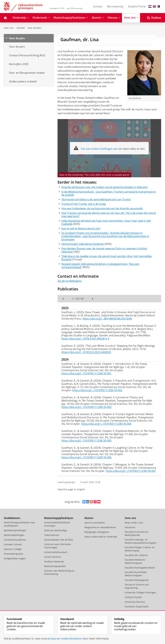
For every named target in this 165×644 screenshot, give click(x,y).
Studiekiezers (12, 518)
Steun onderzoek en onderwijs (101, 537)
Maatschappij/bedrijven (59, 518)
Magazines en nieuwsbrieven (100, 527)
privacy (52, 639)
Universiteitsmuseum (56, 552)
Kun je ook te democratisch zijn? (81, 228)
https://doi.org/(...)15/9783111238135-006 (86, 457)
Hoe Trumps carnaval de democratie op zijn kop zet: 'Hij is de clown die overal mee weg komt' (109, 215)
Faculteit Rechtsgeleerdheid (140, 568)
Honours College (13, 549)
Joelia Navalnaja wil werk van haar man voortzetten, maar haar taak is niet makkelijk (106, 222)
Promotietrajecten (14, 554)
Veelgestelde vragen (15, 558)
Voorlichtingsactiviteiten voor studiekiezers (19, 524)
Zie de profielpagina (70, 281)
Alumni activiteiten (95, 523)
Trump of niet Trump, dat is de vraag (84, 204)
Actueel (21, 28)
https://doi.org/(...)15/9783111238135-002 (97, 390)
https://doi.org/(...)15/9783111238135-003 (86, 407)
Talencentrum (52, 535)
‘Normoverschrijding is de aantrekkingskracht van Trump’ (96, 199)
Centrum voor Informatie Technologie (58, 546)
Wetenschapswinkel (55, 566)
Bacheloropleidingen (15, 530)
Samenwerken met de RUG (59, 540)
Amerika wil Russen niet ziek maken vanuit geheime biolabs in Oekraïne (104, 187)
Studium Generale (54, 561)
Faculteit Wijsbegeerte (137, 580)
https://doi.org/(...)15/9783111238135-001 (86, 373)
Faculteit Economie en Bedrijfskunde (137, 533)
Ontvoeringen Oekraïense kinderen (83, 244)
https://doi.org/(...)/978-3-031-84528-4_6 (85, 339)
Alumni (89, 518)
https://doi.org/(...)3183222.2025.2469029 (86, 352)
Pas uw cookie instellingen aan (99, 149)
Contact (98, 6)
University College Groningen (140, 592)
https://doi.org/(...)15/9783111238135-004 (106, 424)
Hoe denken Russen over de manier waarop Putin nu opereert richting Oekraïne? (104, 250)
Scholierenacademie (15, 540)
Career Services (53, 557)
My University (115, 6)
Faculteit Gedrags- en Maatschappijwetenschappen (141, 541)
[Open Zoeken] (154, 18)
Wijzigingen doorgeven (97, 532)
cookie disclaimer (71, 639)
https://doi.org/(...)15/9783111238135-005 (86, 441)
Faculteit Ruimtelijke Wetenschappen (136, 574)
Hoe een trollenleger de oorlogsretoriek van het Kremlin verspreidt (102, 208)
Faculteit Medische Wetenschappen (135, 561)
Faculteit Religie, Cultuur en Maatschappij (140, 549)
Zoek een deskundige (56, 530)
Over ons (9, 28)
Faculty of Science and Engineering (137, 586)
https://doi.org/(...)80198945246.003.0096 (107, 319)
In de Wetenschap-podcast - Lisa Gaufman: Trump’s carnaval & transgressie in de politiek (109, 193)
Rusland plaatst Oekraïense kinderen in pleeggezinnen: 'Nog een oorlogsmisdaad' (100, 266)
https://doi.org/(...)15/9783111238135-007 (131, 471)
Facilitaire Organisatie (137, 606)
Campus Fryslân (133, 597)
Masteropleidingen (14, 535)
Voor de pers (35, 28)
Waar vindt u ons (134, 523)
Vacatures (130, 527)
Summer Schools (13, 544)
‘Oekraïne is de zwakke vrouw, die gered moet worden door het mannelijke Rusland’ (107, 258)
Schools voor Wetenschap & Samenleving (59, 572)
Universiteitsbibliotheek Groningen (57, 524)
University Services (135, 602)
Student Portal (137, 6)
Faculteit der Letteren (136, 555)
